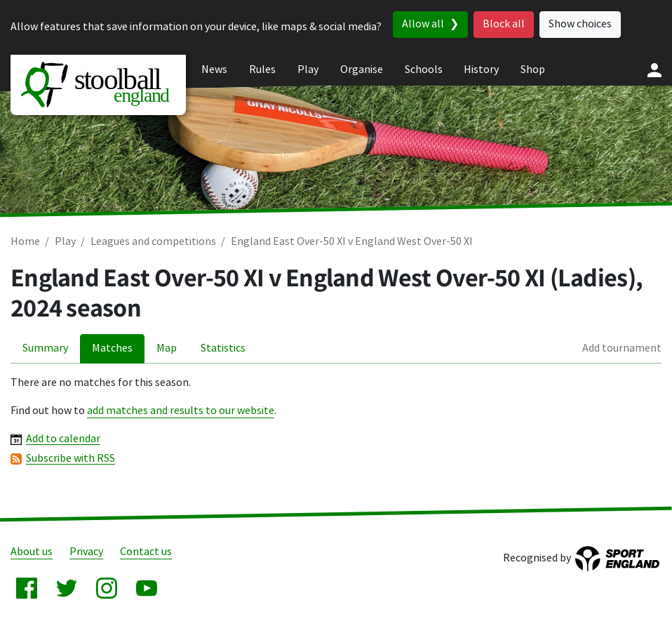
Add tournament (622, 348)
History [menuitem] (481, 70)
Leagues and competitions (153, 242)
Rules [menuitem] (262, 70)
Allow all (423, 24)
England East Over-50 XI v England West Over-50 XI (352, 242)
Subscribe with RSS (70, 459)
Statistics (223, 348)
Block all (504, 24)
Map (167, 348)
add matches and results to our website (181, 411)
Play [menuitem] (308, 70)
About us (32, 552)
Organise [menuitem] (362, 70)
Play (65, 242)
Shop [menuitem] (533, 70)
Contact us (146, 552)
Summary (45, 348)
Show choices (580, 24)
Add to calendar (63, 439)
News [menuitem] (214, 70)
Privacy (86, 552)
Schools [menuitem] (424, 70)
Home (25, 242)
